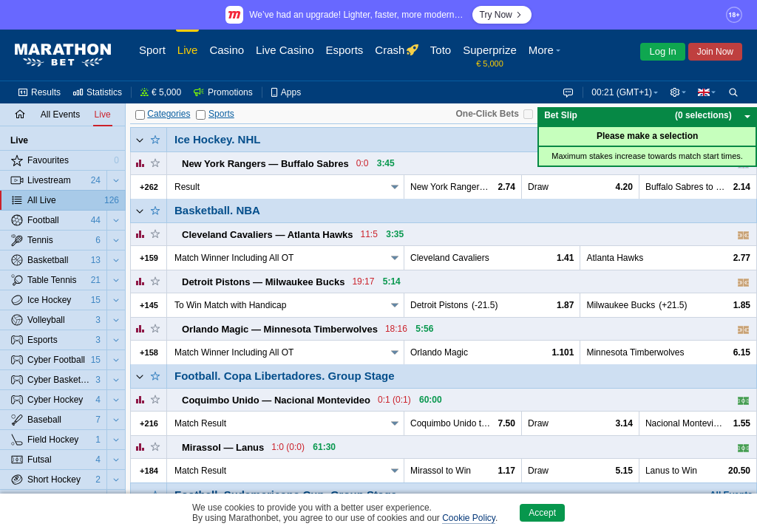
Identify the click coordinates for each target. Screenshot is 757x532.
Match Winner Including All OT (234, 258)
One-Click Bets (487, 114)
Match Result (200, 423)
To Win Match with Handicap (230, 305)
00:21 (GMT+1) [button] (619, 92)
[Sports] (201, 115)
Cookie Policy (469, 518)
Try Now (502, 15)
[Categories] (140, 115)
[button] (546, 55)
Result (187, 187)
